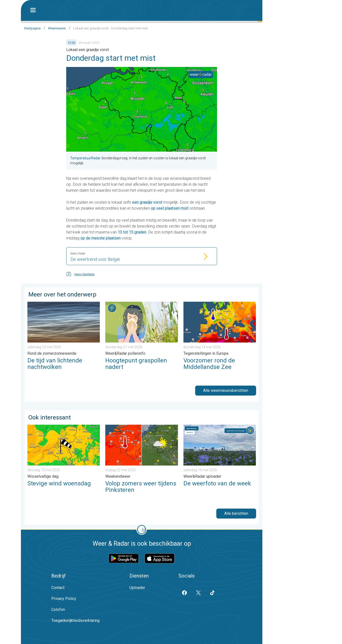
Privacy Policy (64, 599)
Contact (58, 588)
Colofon (58, 610)
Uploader (137, 588)
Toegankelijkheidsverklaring (75, 620)
